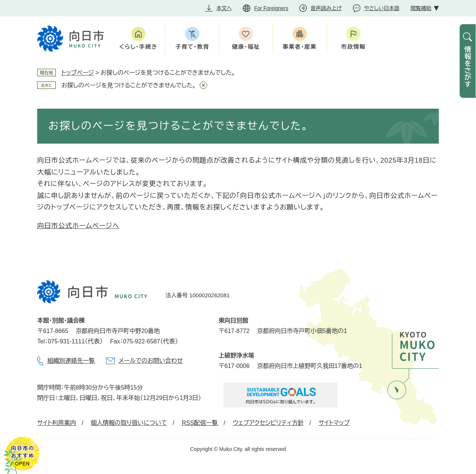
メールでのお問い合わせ (151, 361)
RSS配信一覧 (200, 423)
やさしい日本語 (382, 8)
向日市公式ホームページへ (78, 226)
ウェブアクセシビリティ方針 (268, 423)
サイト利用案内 (57, 423)
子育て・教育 (192, 47)
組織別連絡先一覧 (71, 361)
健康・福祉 (246, 47)
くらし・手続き (139, 47)
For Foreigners (271, 8)
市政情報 (353, 47)
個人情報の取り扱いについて (129, 423)
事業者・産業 (300, 47)
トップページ (78, 73)
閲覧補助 (421, 8)
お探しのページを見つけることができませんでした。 (129, 85)
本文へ (224, 8)
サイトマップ (334, 423)
